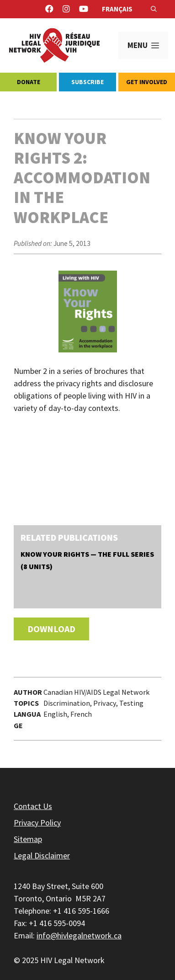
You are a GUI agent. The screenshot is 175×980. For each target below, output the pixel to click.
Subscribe (87, 82)
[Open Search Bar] (154, 9)
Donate (29, 82)
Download (51, 629)
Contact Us (33, 806)
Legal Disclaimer (42, 855)
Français (117, 9)
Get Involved (147, 82)
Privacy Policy (37, 823)
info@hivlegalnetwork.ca (79, 935)
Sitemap (28, 839)
